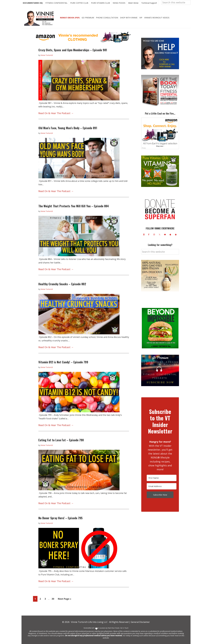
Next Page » (64, 600)
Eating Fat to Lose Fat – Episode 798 (61, 442)
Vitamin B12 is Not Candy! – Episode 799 (63, 364)
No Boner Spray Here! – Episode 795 (60, 519)
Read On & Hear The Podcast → (54, 118)
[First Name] (162, 483)
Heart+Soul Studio (113, 628)
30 (54, 599)
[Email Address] (162, 491)
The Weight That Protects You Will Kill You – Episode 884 (74, 209)
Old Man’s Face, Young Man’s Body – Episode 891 (68, 132)
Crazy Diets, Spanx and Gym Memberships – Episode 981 (73, 55)
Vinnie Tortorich (40, 23)
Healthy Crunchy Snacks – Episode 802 (62, 287)
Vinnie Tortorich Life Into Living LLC (89, 622)
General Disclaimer (140, 622)
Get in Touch (124, 628)
